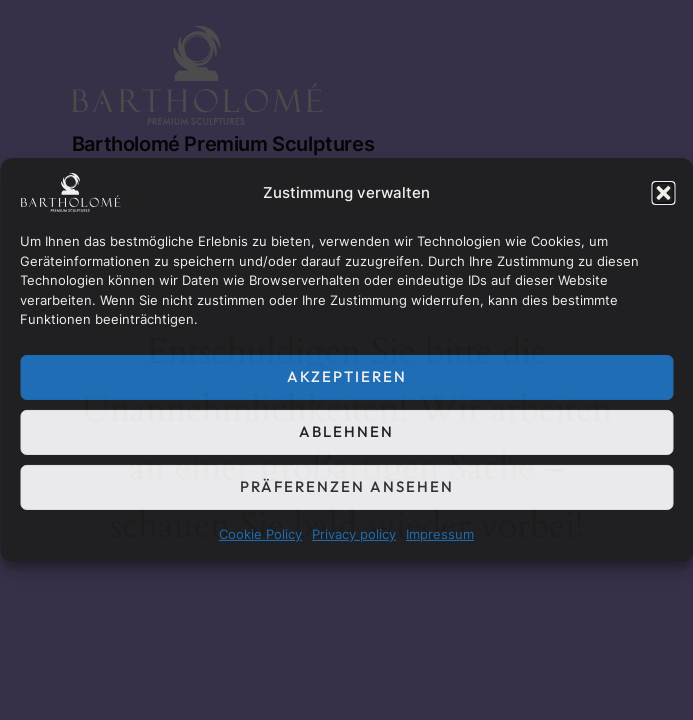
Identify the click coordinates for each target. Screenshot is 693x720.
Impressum (440, 534)
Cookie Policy (260, 534)
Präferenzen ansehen (347, 486)
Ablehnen (346, 431)
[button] (663, 193)
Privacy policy (354, 534)
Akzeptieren (347, 376)
